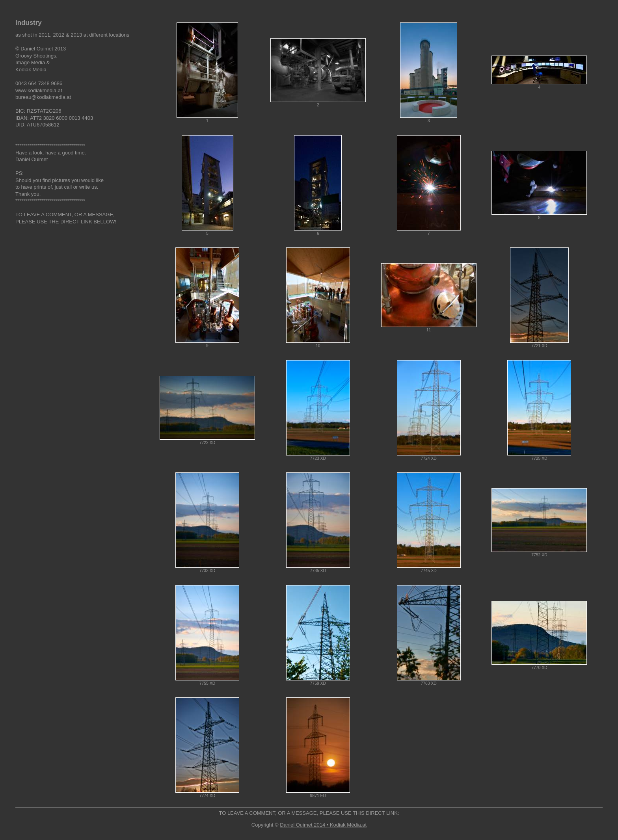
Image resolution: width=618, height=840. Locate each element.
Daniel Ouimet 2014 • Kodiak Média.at (323, 825)
